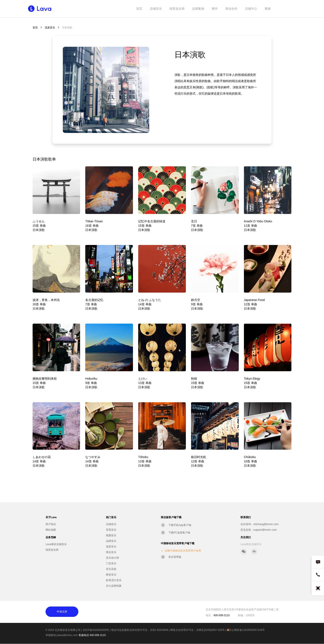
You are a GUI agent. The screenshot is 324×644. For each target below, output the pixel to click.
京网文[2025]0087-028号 (210, 630)
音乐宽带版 (175, 557)
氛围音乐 (111, 535)
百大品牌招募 (114, 586)
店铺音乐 (156, 9)
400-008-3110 (98, 635)
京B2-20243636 (159, 630)
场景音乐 (111, 547)
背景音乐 (111, 530)
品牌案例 (198, 9)
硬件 (215, 9)
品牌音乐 (111, 541)
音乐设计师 (112, 558)
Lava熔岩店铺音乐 (56, 544)
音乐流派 (111, 569)
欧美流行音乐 (114, 580)
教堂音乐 (111, 575)
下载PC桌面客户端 (179, 533)
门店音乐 (111, 563)
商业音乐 (111, 552)
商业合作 (231, 9)
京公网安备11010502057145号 (246, 630)
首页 (139, 9)
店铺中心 (251, 9)
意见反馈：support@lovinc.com (259, 530)
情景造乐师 (177, 9)
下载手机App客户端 (180, 525)
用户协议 (51, 524)
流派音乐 (50, 28)
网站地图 (51, 530)
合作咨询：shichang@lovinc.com (260, 524)
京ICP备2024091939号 (96, 630)
